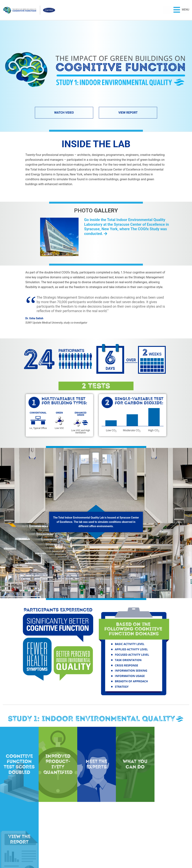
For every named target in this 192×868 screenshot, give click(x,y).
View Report (128, 113)
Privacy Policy (87, 852)
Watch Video (64, 113)
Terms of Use (105, 852)
